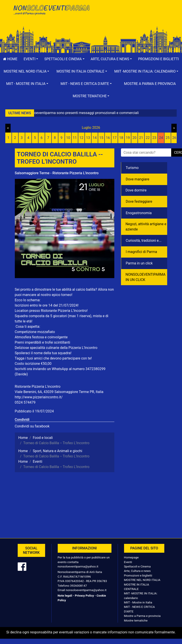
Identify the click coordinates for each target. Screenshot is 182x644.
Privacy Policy (84, 595)
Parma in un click (139, 263)
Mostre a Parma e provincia (150, 84)
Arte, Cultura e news (137, 571)
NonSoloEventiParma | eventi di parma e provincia (51, 13)
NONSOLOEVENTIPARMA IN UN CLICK (146, 277)
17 (115, 138)
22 (148, 138)
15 (101, 138)
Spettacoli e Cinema (137, 566)
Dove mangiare (138, 179)
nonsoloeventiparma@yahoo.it (78, 566)
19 (128, 138)
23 (154, 138)
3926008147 (79, 586)
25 (168, 138)
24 (161, 138)
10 (68, 138)
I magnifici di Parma (142, 252)
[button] (31, 59)
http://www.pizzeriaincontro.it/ (39, 397)
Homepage (131, 557)
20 (134, 138)
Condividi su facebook (32, 426)
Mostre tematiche (136, 620)
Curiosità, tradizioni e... (144, 241)
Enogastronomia (139, 213)
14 (95, 138)
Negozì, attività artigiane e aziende (146, 227)
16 (108, 138)
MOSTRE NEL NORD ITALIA (142, 580)
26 (174, 138)
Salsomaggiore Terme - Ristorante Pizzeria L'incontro (57, 173)
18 (121, 138)
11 (75, 138)
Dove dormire (136, 190)
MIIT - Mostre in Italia (138, 602)
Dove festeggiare (139, 201)
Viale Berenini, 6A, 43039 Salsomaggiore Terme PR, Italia (59, 392)
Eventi (128, 562)
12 (81, 138)
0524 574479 (25, 402)
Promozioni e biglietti (138, 575)
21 (141, 138)
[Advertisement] (131, 18)
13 (88, 138)
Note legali (65, 595)
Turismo (132, 168)
